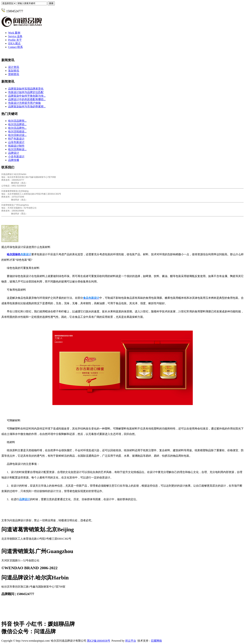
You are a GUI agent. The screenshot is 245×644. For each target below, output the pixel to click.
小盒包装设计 (16, 156)
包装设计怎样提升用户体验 (24, 103)
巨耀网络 (157, 641)
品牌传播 (14, 160)
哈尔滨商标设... (17, 149)
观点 (14, 43)
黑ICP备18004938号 (99, 641)
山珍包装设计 (16, 142)
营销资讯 (14, 74)
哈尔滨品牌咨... (17, 124)
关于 (15, 40)
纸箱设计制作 (16, 146)
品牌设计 (14, 153)
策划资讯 (14, 71)
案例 (14, 33)
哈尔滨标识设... (17, 135)
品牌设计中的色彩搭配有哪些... (27, 99)
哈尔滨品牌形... (17, 121)
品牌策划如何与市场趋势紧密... (27, 106)
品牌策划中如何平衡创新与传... (27, 96)
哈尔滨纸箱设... (17, 131)
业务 (15, 36)
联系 (15, 47)
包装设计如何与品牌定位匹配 (26, 92)
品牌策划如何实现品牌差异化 (26, 89)
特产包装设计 (16, 139)
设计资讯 (14, 67)
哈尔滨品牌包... (17, 128)
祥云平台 (131, 641)
